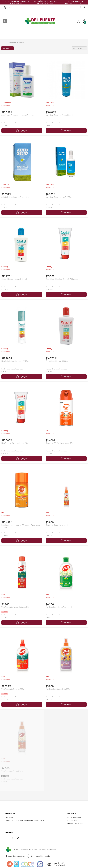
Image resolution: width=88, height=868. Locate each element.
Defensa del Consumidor (41, 856)
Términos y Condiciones (47, 850)
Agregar (22, 131)
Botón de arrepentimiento (18, 856)
